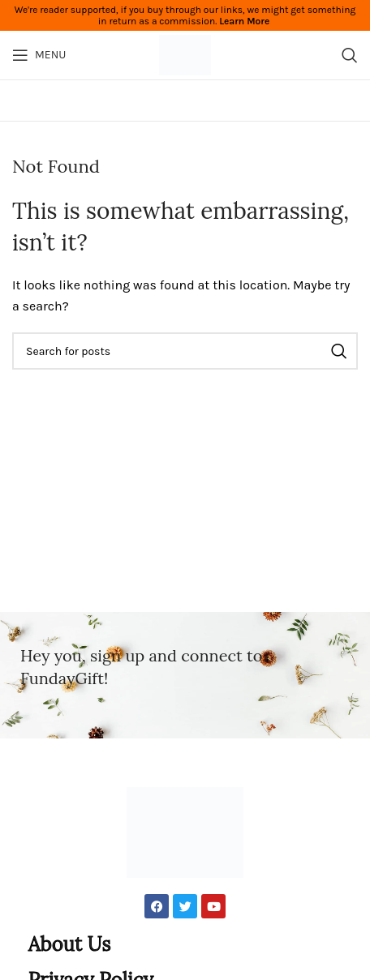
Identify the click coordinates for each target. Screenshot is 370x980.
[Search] (350, 55)
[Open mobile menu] (39, 55)
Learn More (244, 21)
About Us (70, 944)
